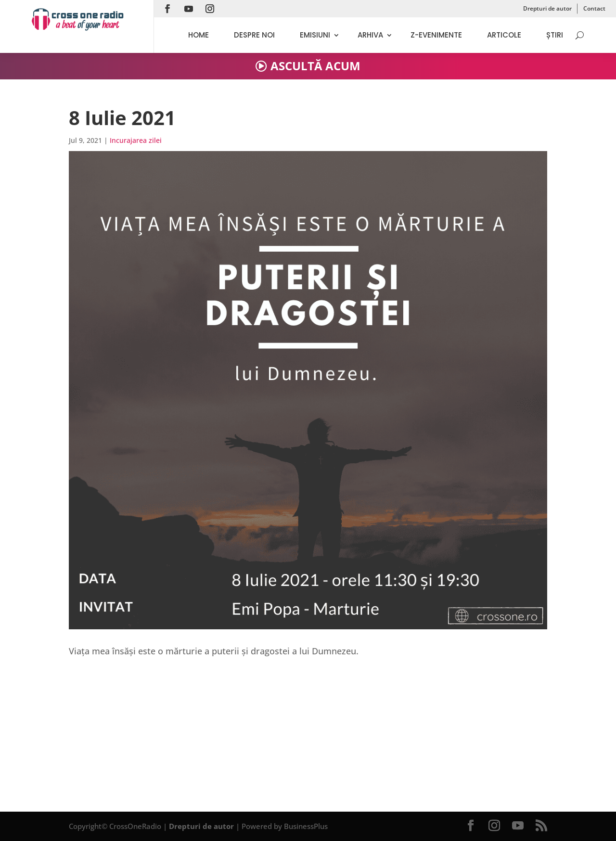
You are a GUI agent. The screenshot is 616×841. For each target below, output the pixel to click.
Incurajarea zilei (136, 140)
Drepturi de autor (547, 8)
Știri (555, 35)
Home (199, 35)
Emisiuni (315, 35)
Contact (594, 8)
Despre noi (254, 35)
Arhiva (370, 35)
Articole (504, 35)
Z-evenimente (436, 35)
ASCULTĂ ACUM (315, 66)
